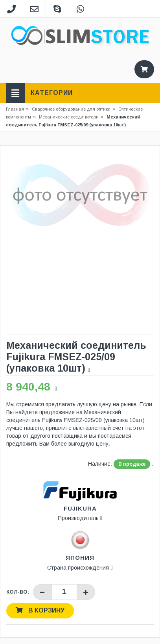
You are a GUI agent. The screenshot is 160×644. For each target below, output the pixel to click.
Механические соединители (69, 117)
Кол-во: (18, 592)
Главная (15, 109)
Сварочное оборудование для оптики (74, 109)
